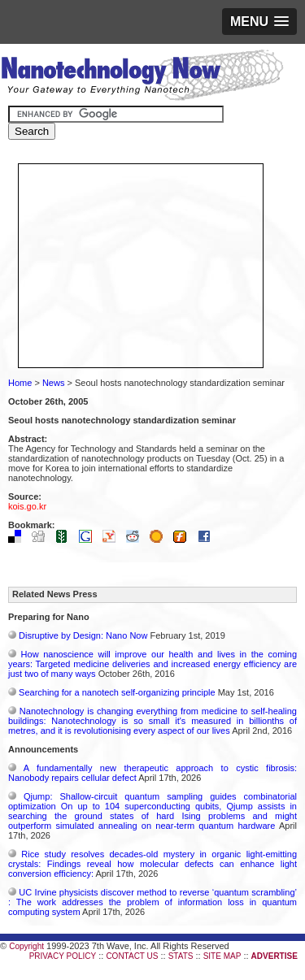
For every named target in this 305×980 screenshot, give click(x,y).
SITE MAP (222, 956)
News (54, 383)
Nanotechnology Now (142, 77)
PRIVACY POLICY (63, 956)
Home (20, 383)
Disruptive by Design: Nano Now (83, 635)
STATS (181, 956)
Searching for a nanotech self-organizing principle (117, 692)
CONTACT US (132, 956)
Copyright (26, 946)
